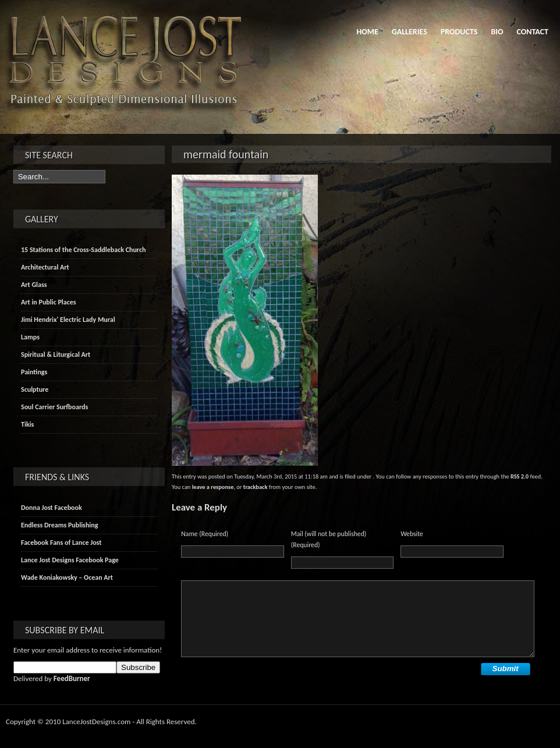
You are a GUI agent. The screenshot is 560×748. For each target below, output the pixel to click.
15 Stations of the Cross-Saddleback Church (83, 250)
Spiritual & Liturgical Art (56, 354)
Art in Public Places (49, 302)
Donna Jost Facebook (52, 508)
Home (367, 32)
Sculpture (35, 389)
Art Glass (34, 285)
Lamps (30, 337)
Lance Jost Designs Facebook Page (70, 560)
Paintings (34, 372)
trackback (256, 487)
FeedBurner (72, 678)
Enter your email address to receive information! (88, 650)
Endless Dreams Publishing (59, 525)
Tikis (27, 424)
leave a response (213, 487)
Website (412, 534)
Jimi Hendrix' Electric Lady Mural (68, 320)
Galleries (410, 32)
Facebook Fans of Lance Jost (61, 543)
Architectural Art (45, 267)
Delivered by (52, 678)
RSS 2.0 (520, 476)
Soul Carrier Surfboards (54, 407)
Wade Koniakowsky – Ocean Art (67, 577)
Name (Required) (205, 534)
